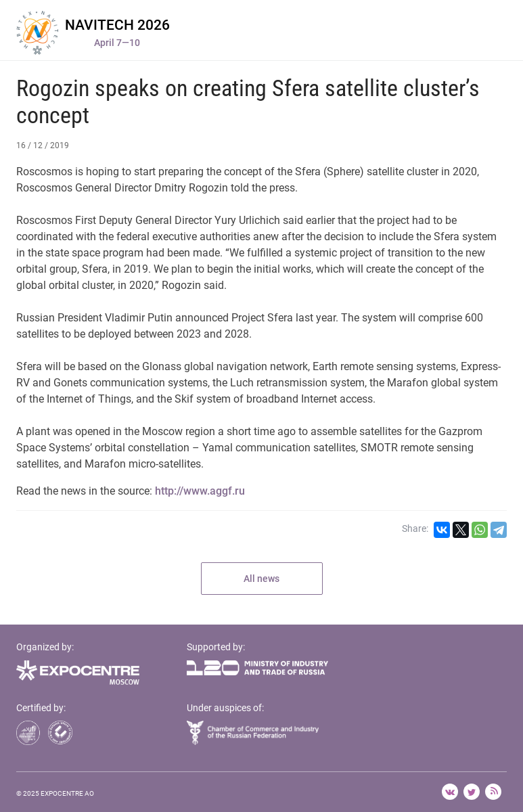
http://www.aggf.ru (200, 491)
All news (261, 579)
